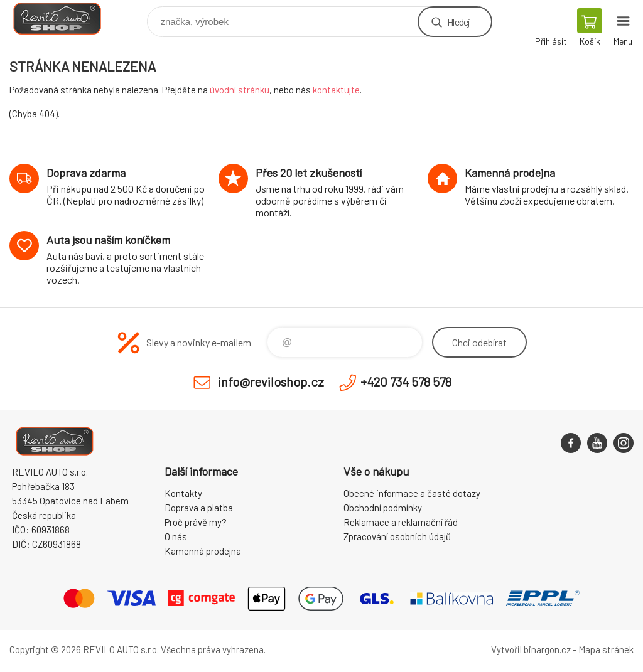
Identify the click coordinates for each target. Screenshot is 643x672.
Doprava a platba (199, 508)
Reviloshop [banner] (65, 19)
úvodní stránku (240, 90)
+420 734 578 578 (406, 381)
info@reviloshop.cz (271, 381)
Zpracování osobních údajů (397, 536)
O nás (176, 536)
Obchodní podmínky (383, 508)
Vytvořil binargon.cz (531, 649)
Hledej (458, 22)
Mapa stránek (606, 649)
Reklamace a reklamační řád (401, 522)
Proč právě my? (196, 522)
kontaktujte (336, 90)
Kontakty (183, 493)
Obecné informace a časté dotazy (412, 493)
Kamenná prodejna (203, 551)
